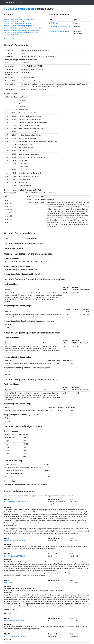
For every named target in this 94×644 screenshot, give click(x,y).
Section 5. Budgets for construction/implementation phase (23, 28)
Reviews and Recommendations (15, 39)
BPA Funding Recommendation (14, 621)
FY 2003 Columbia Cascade (20, 9)
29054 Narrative (54, 23)
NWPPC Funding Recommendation (16, 636)
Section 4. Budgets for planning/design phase (19, 26)
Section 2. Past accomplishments (15, 21)
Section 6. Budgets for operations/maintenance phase (22, 30)
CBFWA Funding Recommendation (16, 541)
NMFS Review (9, 583)
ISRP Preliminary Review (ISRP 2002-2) (17, 502)
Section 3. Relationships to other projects (18, 24)
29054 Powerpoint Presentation (59, 32)
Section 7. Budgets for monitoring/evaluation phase (21, 32)
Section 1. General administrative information (19, 19)
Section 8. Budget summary (13, 35)
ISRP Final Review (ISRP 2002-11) (15, 556)
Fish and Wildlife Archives (12, 3)
